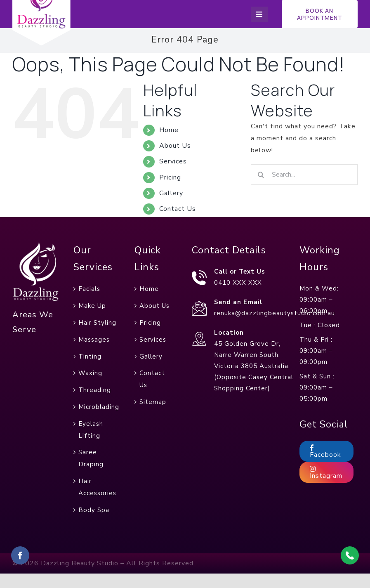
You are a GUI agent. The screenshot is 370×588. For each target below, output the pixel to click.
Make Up (92, 306)
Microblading (99, 407)
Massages (94, 340)
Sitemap (153, 402)
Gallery (171, 193)
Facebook (325, 452)
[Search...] (304, 175)
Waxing (90, 373)
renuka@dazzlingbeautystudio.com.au (275, 313)
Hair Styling (97, 323)
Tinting (90, 357)
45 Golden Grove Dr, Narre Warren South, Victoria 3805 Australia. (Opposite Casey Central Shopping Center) (254, 366)
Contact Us (178, 209)
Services (173, 161)
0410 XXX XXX (238, 283)
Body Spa (94, 510)
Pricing (170, 177)
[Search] (261, 175)
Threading (95, 390)
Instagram (326, 473)
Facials (89, 289)
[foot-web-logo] (36, 245)
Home (169, 130)
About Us (175, 146)
